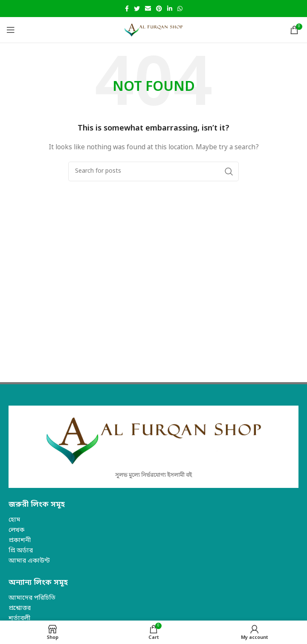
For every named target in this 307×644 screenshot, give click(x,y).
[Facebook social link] (127, 9)
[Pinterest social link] (159, 9)
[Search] (153, 171)
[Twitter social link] (137, 9)
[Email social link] (148, 9)
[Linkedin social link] (170, 9)
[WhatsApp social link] (180, 9)
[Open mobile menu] (11, 30)
